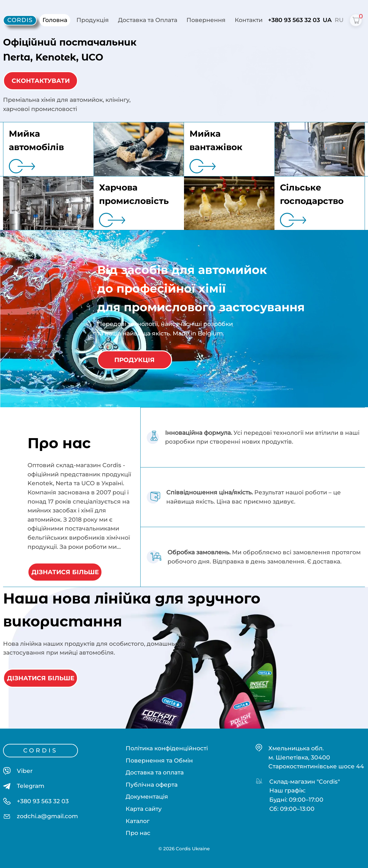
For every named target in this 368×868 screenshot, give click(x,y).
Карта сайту (144, 809)
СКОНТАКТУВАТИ (41, 81)
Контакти (249, 20)
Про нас (138, 833)
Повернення (206, 20)
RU (339, 20)
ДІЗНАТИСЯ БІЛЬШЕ (65, 572)
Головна (55, 20)
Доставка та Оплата (148, 20)
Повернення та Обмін (159, 760)
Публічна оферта (152, 784)
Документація (147, 797)
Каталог (138, 821)
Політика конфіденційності (167, 748)
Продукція (93, 20)
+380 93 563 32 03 (294, 20)
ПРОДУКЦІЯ (134, 360)
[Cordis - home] (20, 20)
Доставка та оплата (155, 772)
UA (327, 20)
